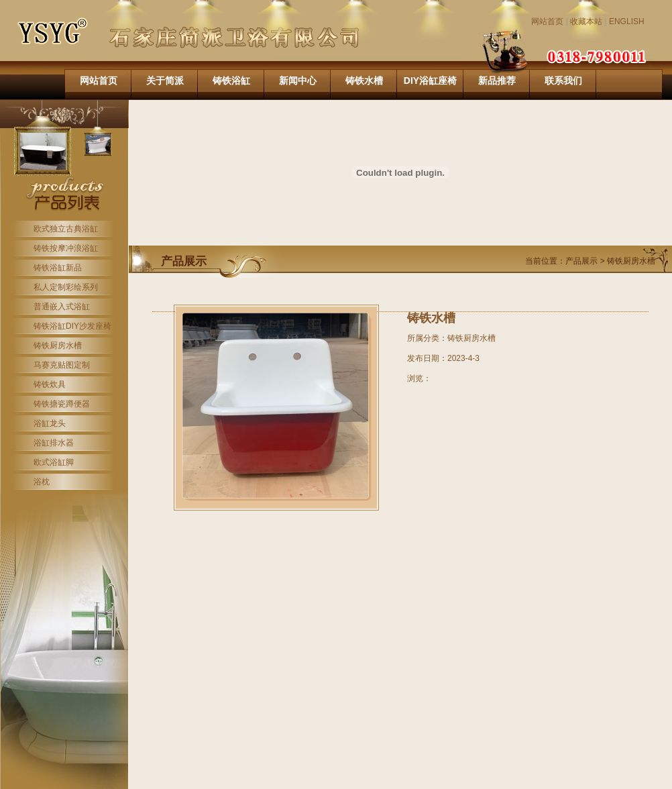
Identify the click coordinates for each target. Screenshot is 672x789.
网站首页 (547, 21)
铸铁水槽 (364, 81)
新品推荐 (497, 81)
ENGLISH (627, 21)
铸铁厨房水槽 (58, 346)
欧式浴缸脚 (54, 462)
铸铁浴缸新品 (58, 268)
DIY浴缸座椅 (430, 81)
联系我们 (563, 81)
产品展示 (582, 261)
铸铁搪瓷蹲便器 (62, 404)
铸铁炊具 (50, 384)
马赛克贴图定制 (62, 365)
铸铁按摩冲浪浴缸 (66, 248)
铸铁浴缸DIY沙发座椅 (72, 326)
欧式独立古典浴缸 (66, 229)
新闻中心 (298, 81)
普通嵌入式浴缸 (62, 307)
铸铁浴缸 (231, 81)
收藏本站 (586, 21)
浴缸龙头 (50, 423)
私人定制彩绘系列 (66, 287)
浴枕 (42, 482)
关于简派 (165, 81)
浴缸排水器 (54, 443)
